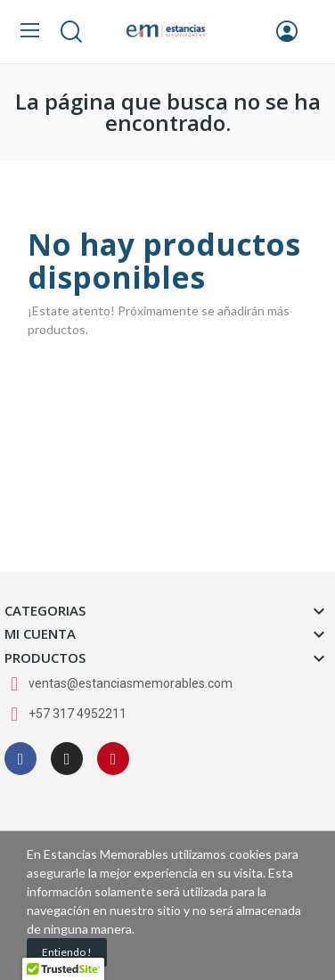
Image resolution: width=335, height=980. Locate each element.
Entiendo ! (67, 952)
